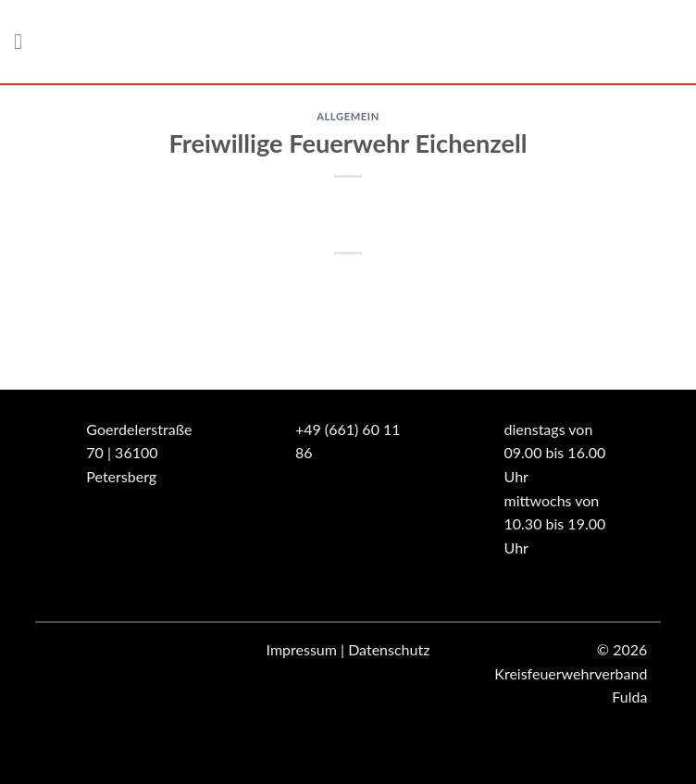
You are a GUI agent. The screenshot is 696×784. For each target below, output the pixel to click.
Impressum (302, 649)
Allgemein (348, 116)
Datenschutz (389, 649)
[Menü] (25, 41)
